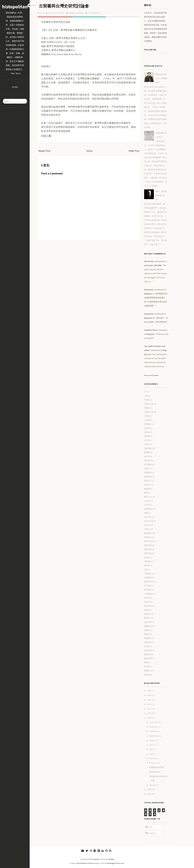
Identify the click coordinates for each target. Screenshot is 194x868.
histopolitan (15, 7)
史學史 (147, 444)
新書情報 (148, 509)
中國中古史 (149, 404)
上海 (146, 396)
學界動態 (148, 464)
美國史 (147, 614)
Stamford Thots (150, 330)
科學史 (147, 598)
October (153, 731)
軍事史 (147, 634)
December (154, 722)
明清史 (147, 529)
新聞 (146, 513)
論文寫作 (148, 622)
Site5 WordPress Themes (85, 863)
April (151, 754)
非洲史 (147, 666)
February (153, 763)
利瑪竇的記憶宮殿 (156, 767)
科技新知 (80, 13)
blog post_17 (149, 318)
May (151, 749)
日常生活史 (149, 521)
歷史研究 (148, 553)
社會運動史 (149, 594)
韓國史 (147, 671)
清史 (146, 570)
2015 (149, 691)
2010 (149, 713)
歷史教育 (148, 549)
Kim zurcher (149, 261)
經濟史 (147, 610)
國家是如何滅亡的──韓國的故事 (161, 78)
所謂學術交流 (155, 772)
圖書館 (147, 452)
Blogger (112, 859)
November (154, 727)
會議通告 (148, 533)
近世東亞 (148, 642)
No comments (94, 13)
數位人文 (148, 497)
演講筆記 (148, 574)
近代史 (147, 646)
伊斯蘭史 (148, 424)
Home (15, 87)
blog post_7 (149, 294)
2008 (149, 789)
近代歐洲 (148, 650)
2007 (149, 794)
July (151, 745)
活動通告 (148, 561)
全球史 (147, 428)
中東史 (147, 416)
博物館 (147, 436)
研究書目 (148, 590)
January (153, 785)
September (154, 736)
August (152, 740)
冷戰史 (147, 432)
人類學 (147, 420)
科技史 (147, 602)
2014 (149, 695)
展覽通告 (148, 473)
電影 (146, 662)
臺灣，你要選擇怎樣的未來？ (161, 195)
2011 (149, 709)
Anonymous (149, 290)
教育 (146, 493)
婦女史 (147, 460)
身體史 (147, 630)
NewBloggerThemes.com (116, 863)
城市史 (147, 456)
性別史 (147, 485)
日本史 (147, 525)
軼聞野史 (148, 638)
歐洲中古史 (149, 541)
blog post (150, 334)
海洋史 (147, 565)
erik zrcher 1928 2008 (153, 265)
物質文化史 (149, 582)
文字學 (147, 505)
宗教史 (147, 468)
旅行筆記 (148, 517)
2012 (149, 704)
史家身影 (148, 448)
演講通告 (72, 13)
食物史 (147, 675)
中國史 (147, 408)
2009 (149, 718)
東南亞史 (148, 537)
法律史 (147, 557)
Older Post (134, 151)
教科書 (147, 489)
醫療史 (147, 654)
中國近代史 (149, 412)
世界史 (147, 400)
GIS (145, 392)
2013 (149, 700)
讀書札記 (148, 626)
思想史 (147, 481)
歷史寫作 (148, 545)
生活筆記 (148, 586)
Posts (149, 827)
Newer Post (44, 151)
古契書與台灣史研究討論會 (65, 6)
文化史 (147, 501)
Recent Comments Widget (151, 375)
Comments (151, 833)
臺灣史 (147, 618)
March (152, 758)
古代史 (147, 440)
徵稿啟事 (148, 477)
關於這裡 (148, 658)
